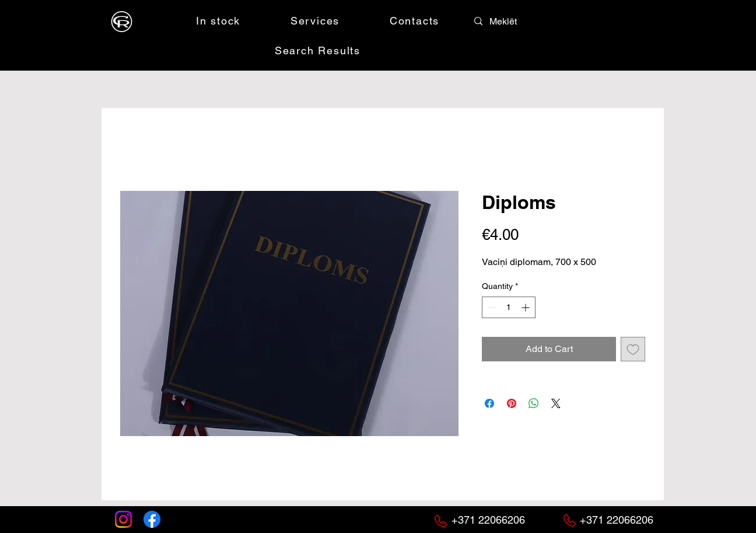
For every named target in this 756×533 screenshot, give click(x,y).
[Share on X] (556, 403)
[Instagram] (123, 519)
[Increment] (526, 307)
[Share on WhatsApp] (534, 403)
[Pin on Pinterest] (512, 403)
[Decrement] (491, 307)
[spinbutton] (509, 307)
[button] (575, 20)
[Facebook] (152, 519)
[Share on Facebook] (489, 403)
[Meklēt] (515, 22)
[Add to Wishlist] (633, 349)
